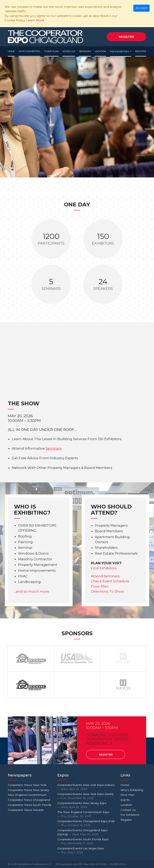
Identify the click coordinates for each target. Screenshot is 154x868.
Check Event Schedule (110, 581)
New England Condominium (27, 795)
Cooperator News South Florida (29, 805)
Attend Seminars (105, 576)
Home (11, 51)
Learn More (35, 20)
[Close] (141, 8)
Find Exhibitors (104, 568)
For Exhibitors (120, 51)
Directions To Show (107, 591)
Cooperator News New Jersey (28, 790)
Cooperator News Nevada (26, 810)
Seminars (85, 51)
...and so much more (32, 591)
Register (126, 37)
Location (100, 51)
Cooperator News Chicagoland (29, 800)
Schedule (69, 51)
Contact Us (128, 810)
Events (125, 800)
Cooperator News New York (27, 785)
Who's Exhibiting (29, 51)
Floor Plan (51, 51)
